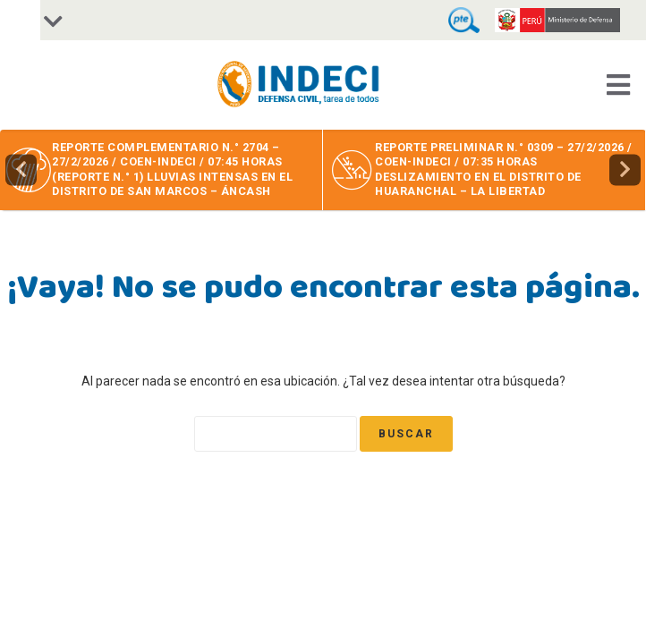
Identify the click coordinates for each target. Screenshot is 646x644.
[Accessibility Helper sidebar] (20, 20)
